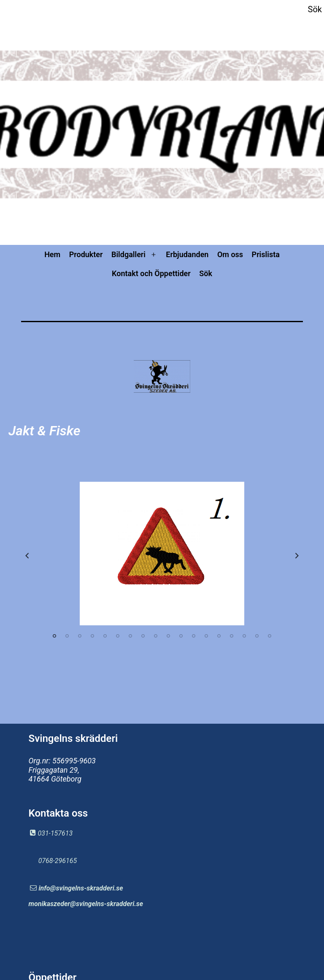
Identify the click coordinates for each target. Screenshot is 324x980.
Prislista (266, 254)
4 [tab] (92, 636)
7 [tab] (130, 636)
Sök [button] (315, 9)
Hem (52, 254)
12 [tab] (194, 636)
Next (297, 556)
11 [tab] (181, 636)
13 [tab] (206, 636)
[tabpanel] (162, 554)
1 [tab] (54, 636)
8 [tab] (143, 636)
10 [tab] (168, 636)
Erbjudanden (187, 254)
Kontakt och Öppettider (151, 273)
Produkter (86, 254)
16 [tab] (244, 636)
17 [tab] (257, 636)
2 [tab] (67, 636)
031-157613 (55, 833)
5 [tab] (105, 636)
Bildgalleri (128, 254)
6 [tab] (118, 636)
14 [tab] (219, 636)
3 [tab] (80, 636)
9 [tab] (156, 636)
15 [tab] (232, 636)
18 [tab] (270, 636)
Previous (27, 556)
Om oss (230, 254)
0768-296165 (58, 861)
